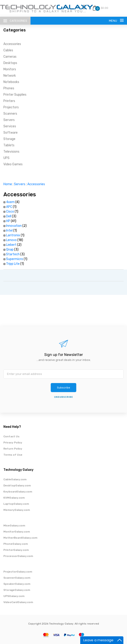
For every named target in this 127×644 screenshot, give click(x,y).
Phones (9, 88)
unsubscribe (64, 397)
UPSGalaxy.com (14, 596)
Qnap (10, 250)
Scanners (10, 114)
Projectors (11, 107)
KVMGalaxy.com (14, 498)
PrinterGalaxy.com (16, 550)
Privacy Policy (13, 443)
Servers (9, 120)
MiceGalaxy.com (14, 526)
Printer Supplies (15, 95)
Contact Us (11, 436)
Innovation (14, 226)
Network (10, 76)
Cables (8, 50)
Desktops (10, 63)
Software (11, 133)
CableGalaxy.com (15, 479)
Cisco (10, 212)
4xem (10, 202)
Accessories (12, 44)
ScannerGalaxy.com (17, 578)
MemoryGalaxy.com (17, 510)
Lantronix (13, 235)
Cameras (10, 57)
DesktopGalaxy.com (17, 485)
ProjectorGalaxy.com (18, 572)
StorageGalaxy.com (17, 590)
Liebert (11, 245)
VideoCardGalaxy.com (18, 602)
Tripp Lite (13, 264)
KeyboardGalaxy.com (18, 492)
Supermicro (15, 259)
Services (10, 126)
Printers (9, 101)
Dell (9, 216)
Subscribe (63, 388)
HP (8, 221)
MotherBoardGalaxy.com (20, 538)
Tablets (9, 145)
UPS (6, 158)
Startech (13, 254)
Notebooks (11, 82)
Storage (9, 139)
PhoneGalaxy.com (16, 544)
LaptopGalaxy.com (16, 504)
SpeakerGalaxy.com (17, 584)
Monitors (10, 69)
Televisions (11, 152)
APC (9, 207)
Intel (9, 231)
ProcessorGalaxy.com (18, 556)
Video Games (13, 164)
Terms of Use (13, 455)
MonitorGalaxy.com (17, 532)
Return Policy (13, 449)
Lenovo (11, 240)
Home (8, 184)
